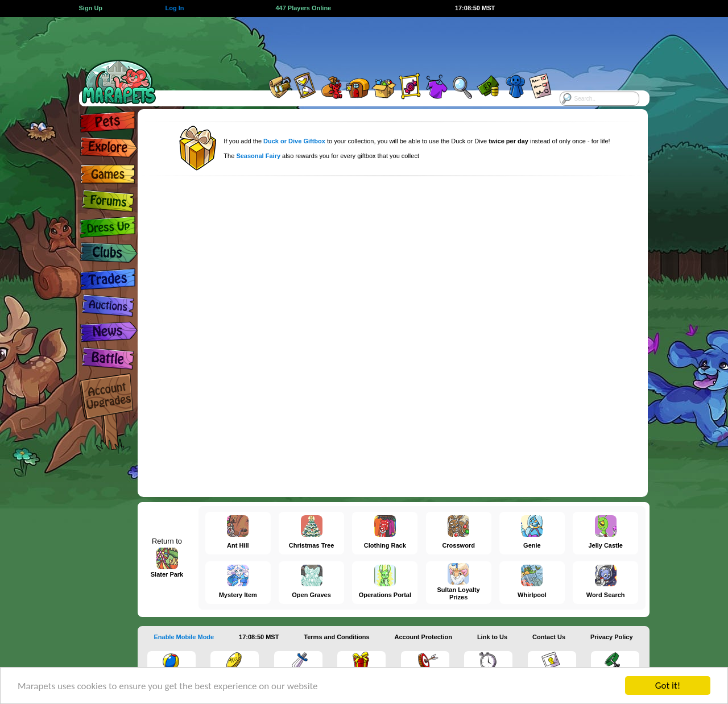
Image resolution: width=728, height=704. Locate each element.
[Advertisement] (354, 43)
